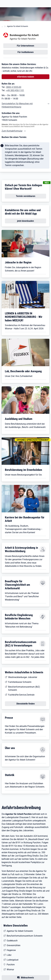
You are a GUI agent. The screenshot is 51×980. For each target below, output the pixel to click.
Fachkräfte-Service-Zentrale (21, 695)
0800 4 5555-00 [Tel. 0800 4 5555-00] (14, 87)
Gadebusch (12, 941)
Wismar (10, 970)
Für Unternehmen (26, 46)
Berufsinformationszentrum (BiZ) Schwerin (24, 688)
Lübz (9, 955)
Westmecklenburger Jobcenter (23, 677)
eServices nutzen (26, 77)
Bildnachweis (27, 978)
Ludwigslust (13, 960)
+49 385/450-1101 (15, 90)
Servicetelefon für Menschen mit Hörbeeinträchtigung (17, 105)
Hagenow (11, 950)
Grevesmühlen (14, 945)
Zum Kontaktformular (12, 131)
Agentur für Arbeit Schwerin (17, 26)
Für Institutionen (26, 52)
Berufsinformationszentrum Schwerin (25, 936)
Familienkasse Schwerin (20, 682)
